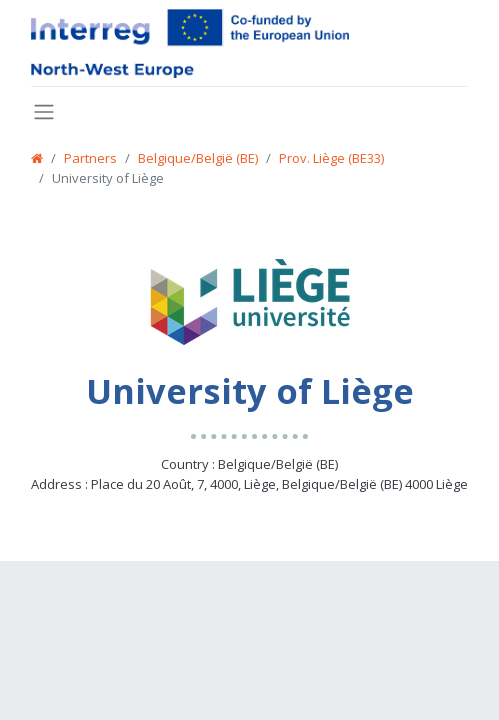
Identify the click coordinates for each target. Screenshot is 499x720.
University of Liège (108, 178)
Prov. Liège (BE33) (331, 158)
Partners (90, 158)
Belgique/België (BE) (198, 158)
